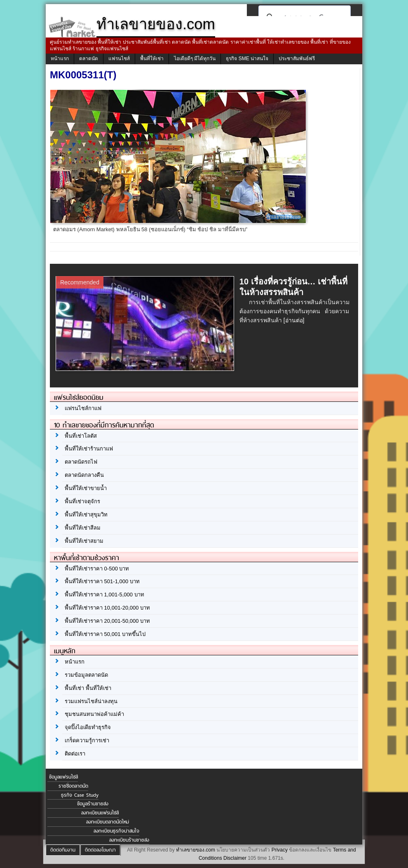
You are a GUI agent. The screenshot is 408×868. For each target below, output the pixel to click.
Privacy (280, 850)
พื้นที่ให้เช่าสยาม (84, 541)
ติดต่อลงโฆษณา (100, 850)
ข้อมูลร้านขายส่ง (93, 804)
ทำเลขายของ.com (196, 850)
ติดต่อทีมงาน (63, 850)
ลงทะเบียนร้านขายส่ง (129, 840)
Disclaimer (235, 858)
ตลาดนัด (89, 59)
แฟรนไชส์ (119, 59)
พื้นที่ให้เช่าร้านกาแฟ (89, 449)
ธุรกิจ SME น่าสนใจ (247, 59)
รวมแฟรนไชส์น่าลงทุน (91, 701)
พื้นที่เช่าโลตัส (81, 436)
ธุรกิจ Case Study (80, 795)
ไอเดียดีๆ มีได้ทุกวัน (195, 59)
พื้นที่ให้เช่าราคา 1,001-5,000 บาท (104, 595)
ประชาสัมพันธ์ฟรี (297, 59)
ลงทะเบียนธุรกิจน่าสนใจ (116, 831)
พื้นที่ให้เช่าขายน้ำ (86, 488)
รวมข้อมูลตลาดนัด (86, 675)
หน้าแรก (60, 59)
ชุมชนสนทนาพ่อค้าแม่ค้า (94, 714)
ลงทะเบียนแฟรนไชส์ (100, 813)
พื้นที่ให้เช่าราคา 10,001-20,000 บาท (107, 608)
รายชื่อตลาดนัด (73, 786)
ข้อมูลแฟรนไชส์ (63, 777)
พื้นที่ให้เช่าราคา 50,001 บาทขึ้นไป (105, 634)
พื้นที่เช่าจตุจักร (82, 501)
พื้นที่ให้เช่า (152, 59)
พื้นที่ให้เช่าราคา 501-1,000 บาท (102, 581)
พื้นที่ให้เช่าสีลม (83, 528)
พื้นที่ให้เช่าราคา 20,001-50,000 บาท (107, 621)
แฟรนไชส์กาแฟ (83, 408)
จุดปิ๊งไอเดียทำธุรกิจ (88, 727)
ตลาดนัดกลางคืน (84, 475)
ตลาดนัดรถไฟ (81, 462)
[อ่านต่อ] (294, 320)
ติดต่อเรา (75, 754)
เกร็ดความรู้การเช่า (87, 740)
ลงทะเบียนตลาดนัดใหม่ (108, 822)
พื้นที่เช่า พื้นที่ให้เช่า (88, 688)
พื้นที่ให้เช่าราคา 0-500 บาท (97, 569)
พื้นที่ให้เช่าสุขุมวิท (86, 515)
